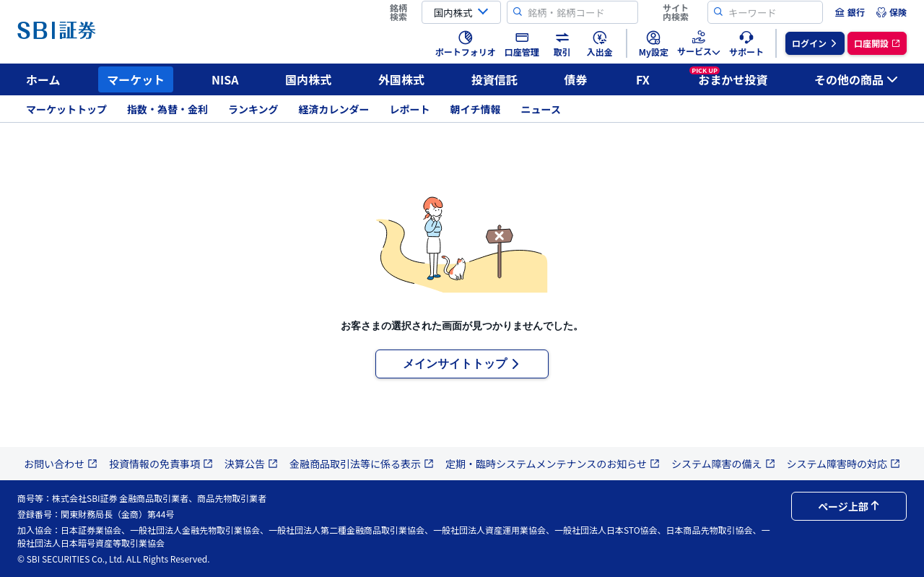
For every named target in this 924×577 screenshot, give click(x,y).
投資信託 (494, 79)
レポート (410, 109)
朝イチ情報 (476, 109)
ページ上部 (849, 506)
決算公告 (251, 464)
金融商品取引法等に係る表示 (362, 464)
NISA (225, 79)
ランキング (253, 109)
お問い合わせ (61, 464)
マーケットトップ (66, 109)
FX (643, 79)
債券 (576, 79)
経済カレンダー (334, 109)
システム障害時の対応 (844, 464)
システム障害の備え (723, 464)
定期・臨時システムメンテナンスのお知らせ (553, 464)
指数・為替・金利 (167, 109)
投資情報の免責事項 (161, 464)
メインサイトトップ (462, 364)
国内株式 (308, 79)
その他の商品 (856, 79)
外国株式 (401, 79)
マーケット (136, 79)
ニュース (541, 109)
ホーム (43, 79)
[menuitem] (850, 12)
